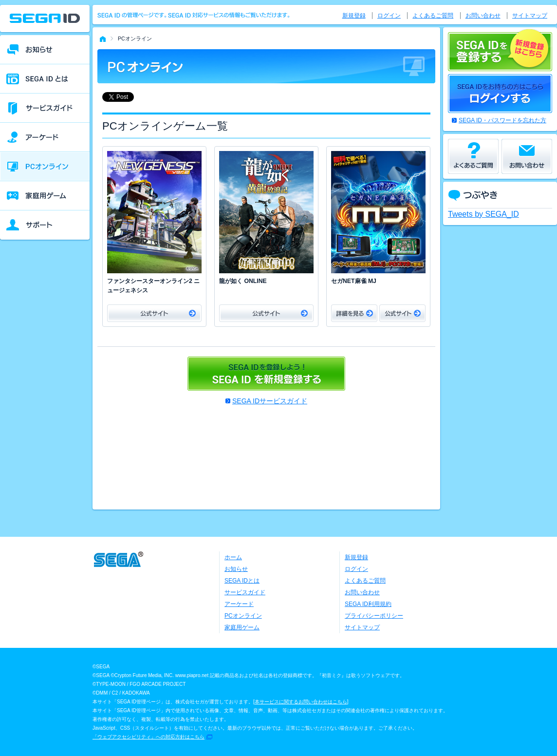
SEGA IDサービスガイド (270, 401)
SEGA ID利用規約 (368, 604)
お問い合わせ (483, 16)
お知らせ (236, 569)
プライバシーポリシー (374, 616)
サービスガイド (245, 592)
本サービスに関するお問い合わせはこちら (301, 702)
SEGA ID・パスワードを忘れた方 (502, 120)
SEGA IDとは (242, 581)
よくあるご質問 (433, 16)
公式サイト (154, 313)
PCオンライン (243, 616)
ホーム (233, 557)
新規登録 (354, 16)
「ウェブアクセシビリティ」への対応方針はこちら (149, 737)
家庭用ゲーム (242, 627)
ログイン (389, 16)
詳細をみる (354, 313)
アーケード (239, 604)
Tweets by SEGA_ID (483, 214)
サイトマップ (530, 16)
